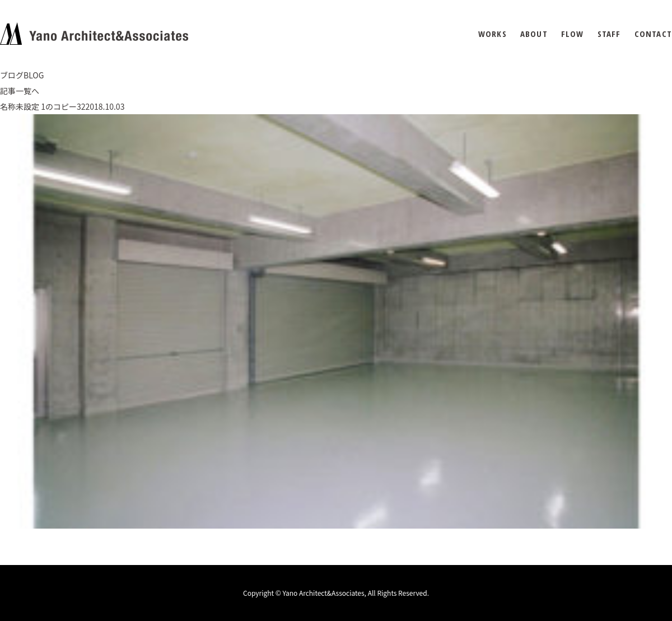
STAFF (609, 34)
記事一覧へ (20, 91)
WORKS (493, 34)
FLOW (573, 34)
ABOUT (534, 34)
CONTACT (653, 34)
